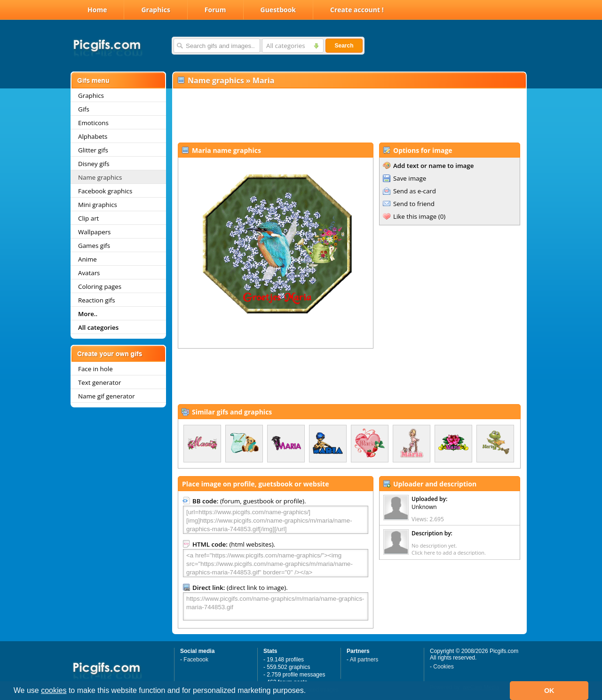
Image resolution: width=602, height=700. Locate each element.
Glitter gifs (93, 150)
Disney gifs (94, 164)
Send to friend (414, 204)
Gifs (84, 109)
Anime (87, 259)
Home (97, 10)
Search (344, 46)
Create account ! (357, 10)
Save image (410, 178)
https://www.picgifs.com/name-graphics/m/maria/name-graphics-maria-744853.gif (276, 606)
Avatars (89, 273)
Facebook (196, 660)
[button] (309, 692)
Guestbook (278, 10)
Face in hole (95, 369)
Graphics (155, 10)
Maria (264, 80)
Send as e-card (415, 191)
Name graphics (100, 177)
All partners (364, 660)
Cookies (443, 667)
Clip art (88, 218)
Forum (215, 10)
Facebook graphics (105, 191)
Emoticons (93, 123)
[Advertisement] (349, 116)
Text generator (99, 382)
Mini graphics (98, 205)
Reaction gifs (97, 300)
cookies (54, 690)
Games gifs (94, 246)
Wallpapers (94, 232)
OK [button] (549, 691)
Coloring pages (100, 286)
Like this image (415, 216)
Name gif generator (107, 396)
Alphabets (93, 136)
